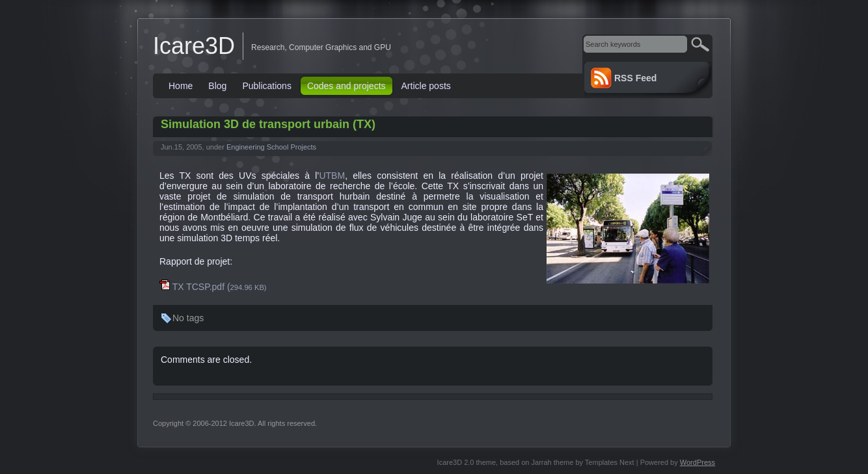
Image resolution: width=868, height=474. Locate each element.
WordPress (698, 462)
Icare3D (194, 46)
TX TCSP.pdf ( (213, 287)
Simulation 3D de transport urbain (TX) (268, 124)
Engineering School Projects (271, 147)
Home (181, 86)
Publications (267, 86)
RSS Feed (635, 78)
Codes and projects (346, 86)
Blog (217, 86)
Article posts (426, 86)
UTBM (332, 176)
